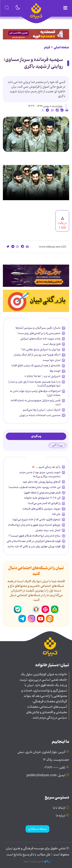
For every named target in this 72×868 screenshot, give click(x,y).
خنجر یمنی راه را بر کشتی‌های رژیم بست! (39, 333)
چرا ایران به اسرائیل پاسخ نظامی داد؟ (41, 349)
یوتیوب (41, 619)
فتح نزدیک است (52, 344)
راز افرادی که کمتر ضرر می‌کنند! (44, 503)
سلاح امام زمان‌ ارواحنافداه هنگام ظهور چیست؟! (35, 536)
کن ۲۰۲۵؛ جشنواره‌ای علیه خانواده (42, 498)
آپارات (45, 609)
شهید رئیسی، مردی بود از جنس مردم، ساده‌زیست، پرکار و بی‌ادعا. (40, 474)
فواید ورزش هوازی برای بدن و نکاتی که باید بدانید (34, 546)
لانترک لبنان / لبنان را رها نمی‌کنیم (42, 410)
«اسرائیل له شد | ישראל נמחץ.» (43, 376)
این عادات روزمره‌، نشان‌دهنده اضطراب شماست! (35, 487)
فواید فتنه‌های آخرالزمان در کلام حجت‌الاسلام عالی (34, 541)
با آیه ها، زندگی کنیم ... (48, 467)
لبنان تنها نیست (52, 360)
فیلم (47, 47)
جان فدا (56, 514)
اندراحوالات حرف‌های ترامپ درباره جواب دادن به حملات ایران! (35, 393)
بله (18, 609)
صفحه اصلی (61, 47)
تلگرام (22, 619)
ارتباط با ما (59, 808)
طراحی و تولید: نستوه (38, 861)
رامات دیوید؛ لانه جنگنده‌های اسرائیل (40, 339)
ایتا (50, 619)
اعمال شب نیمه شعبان (48, 530)
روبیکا (36, 609)
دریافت (62, 223)
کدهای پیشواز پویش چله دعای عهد (42, 482)
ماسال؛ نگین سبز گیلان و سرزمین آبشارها (38, 328)
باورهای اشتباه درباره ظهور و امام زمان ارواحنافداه (34, 525)
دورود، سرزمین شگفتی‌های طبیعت (41, 509)
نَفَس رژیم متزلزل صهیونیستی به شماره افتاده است (36, 402)
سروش (27, 609)
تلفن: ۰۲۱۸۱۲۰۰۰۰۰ (55, 768)
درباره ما (61, 816)
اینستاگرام (31, 619)
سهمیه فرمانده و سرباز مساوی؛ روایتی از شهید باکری (33, 63)
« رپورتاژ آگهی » (57, 445)
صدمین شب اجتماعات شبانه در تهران (40, 415)
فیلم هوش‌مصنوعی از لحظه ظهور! (42, 493)
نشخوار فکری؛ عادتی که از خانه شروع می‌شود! (36, 519)
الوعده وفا (55, 371)
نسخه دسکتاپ (37, 829)
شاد (55, 609)
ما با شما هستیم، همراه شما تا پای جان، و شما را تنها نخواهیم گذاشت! (34, 384)
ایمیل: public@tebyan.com (46, 775)
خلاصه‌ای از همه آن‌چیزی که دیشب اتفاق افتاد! (36, 366)
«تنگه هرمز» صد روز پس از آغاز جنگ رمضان (37, 355)
